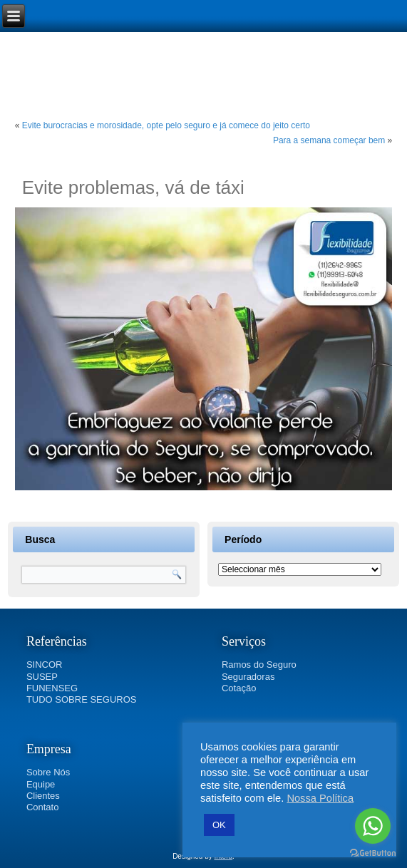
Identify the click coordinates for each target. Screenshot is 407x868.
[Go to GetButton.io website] (373, 853)
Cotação (239, 688)
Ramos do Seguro (259, 665)
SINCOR (45, 665)
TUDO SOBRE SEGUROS (82, 699)
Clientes (43, 796)
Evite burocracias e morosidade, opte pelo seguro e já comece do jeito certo (166, 125)
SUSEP (42, 677)
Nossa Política (320, 798)
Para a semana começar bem (329, 140)
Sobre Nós (48, 772)
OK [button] (219, 825)
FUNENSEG (52, 688)
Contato (43, 807)
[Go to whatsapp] (373, 826)
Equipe (41, 784)
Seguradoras (248, 677)
